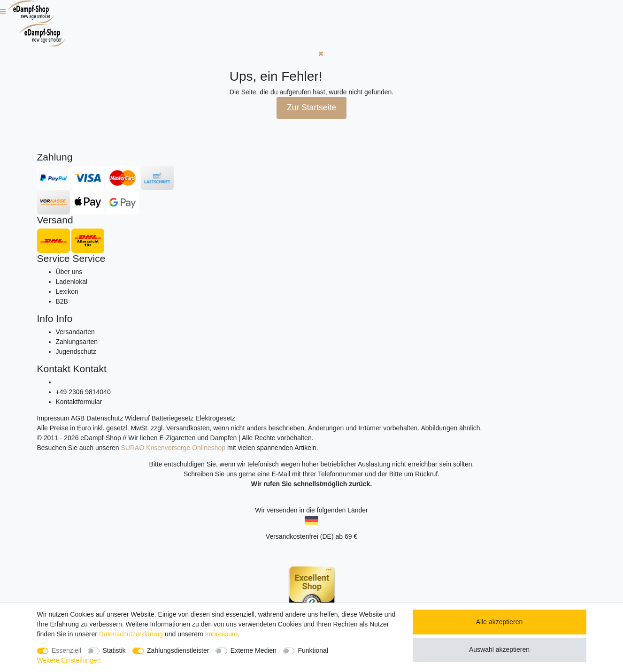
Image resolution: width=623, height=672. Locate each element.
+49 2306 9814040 (83, 392)
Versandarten (75, 332)
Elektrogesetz (215, 418)
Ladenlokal (72, 282)
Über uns (69, 272)
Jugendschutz (76, 351)
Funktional (313, 650)
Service (54, 258)
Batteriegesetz (173, 418)
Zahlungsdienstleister (178, 650)
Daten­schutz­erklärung (131, 634)
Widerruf (137, 418)
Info (45, 318)
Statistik (114, 650)
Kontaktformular (79, 402)
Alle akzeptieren (500, 622)
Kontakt (54, 369)
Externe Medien (254, 650)
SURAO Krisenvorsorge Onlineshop (173, 448)
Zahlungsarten (77, 342)
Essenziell (66, 650)
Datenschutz (105, 418)
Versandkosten (188, 428)
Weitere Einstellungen (69, 660)
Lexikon (67, 291)
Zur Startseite (311, 107)
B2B (62, 301)
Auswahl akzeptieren (499, 649)
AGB (78, 418)
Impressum (53, 418)
